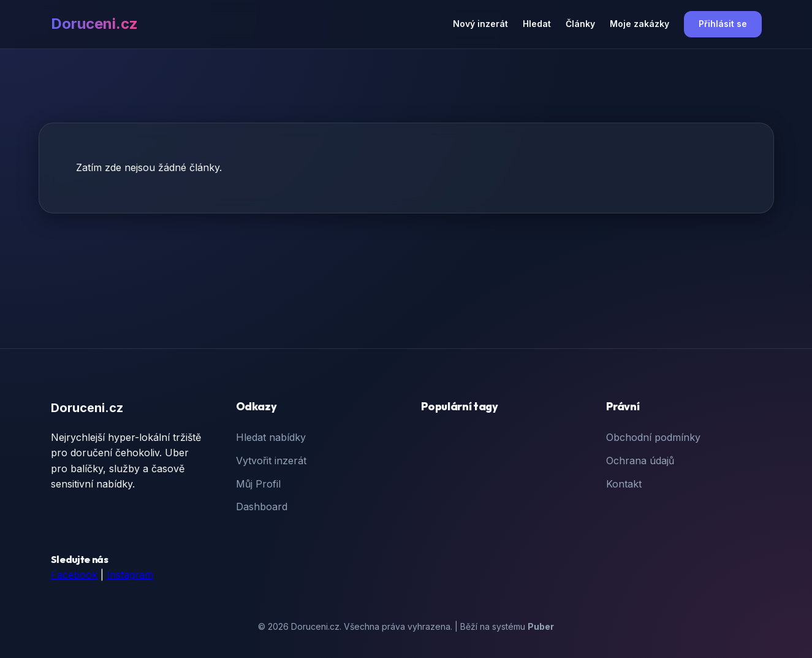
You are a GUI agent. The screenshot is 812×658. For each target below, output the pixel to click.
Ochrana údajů (640, 461)
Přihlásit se (723, 24)
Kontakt (624, 484)
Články (580, 24)
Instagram (130, 575)
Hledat (537, 24)
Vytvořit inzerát (271, 461)
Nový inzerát (480, 24)
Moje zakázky (639, 24)
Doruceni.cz (94, 24)
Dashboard (262, 507)
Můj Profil (258, 484)
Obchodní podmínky (653, 437)
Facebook (74, 575)
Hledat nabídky (271, 437)
